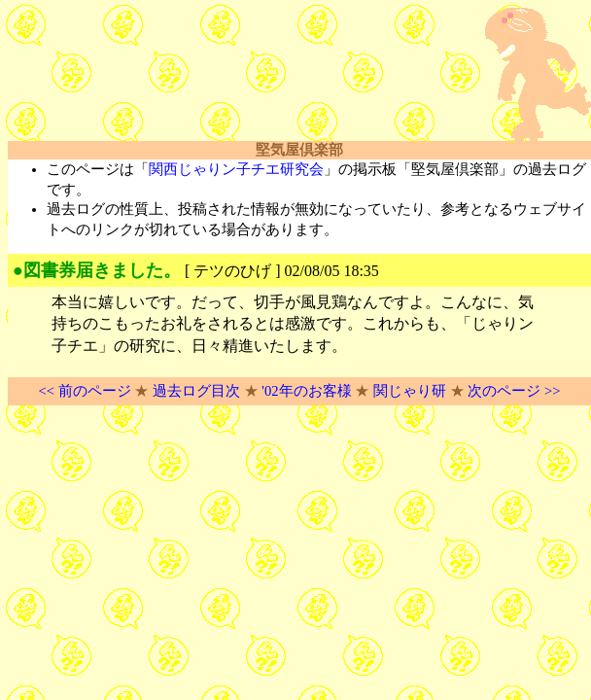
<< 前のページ (84, 391)
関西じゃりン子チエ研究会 (236, 169)
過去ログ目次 (196, 391)
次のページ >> (514, 391)
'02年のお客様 (306, 391)
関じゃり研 (410, 391)
